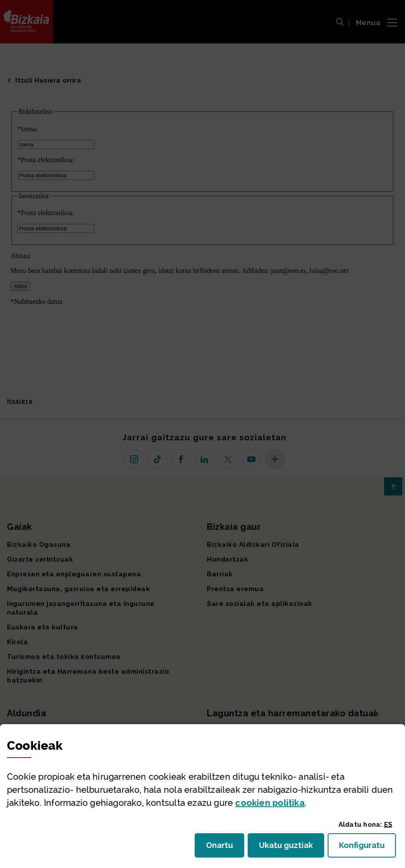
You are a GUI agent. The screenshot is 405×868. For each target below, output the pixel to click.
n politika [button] (270, 803)
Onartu (225, 848)
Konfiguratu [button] (367, 848)
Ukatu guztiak (289, 848)
